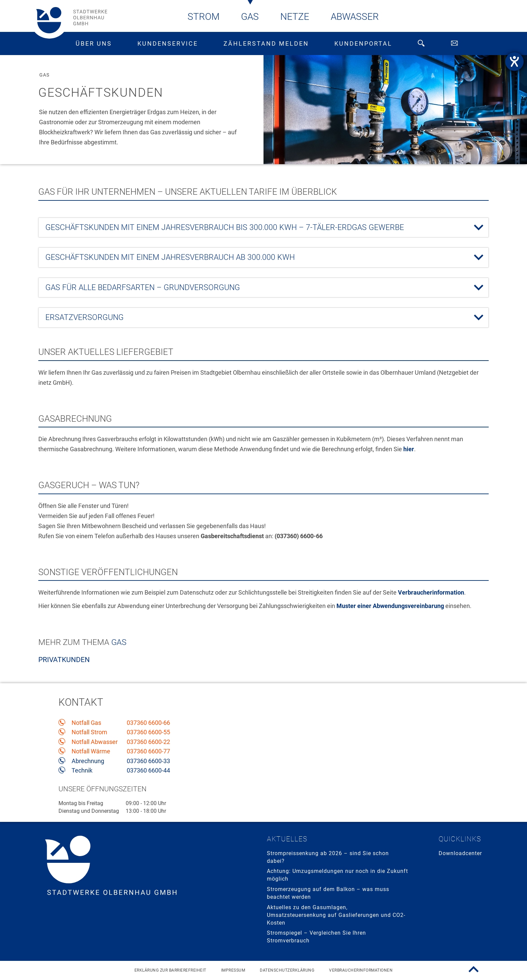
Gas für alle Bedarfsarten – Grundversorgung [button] (255, 288)
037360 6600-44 (148, 771)
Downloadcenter (460, 853)
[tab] (263, 228)
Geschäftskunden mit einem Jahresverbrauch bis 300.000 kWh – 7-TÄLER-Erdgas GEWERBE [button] (255, 228)
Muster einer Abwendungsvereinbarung (390, 606)
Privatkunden (64, 660)
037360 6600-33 (148, 761)
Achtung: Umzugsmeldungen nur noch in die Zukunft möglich (337, 875)
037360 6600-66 (148, 723)
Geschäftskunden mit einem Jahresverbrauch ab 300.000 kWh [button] (255, 258)
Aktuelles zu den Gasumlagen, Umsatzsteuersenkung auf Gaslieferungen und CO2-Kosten (336, 915)
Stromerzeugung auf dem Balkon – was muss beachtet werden (328, 893)
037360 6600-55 (148, 732)
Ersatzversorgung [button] (255, 318)
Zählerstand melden (266, 43)
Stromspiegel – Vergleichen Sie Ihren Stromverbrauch (316, 937)
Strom (204, 17)
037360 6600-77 (148, 751)
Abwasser (355, 17)
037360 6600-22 (148, 742)
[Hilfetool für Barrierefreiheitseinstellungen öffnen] (514, 62)
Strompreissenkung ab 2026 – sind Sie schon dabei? (328, 857)
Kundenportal (363, 43)
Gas (250, 17)
